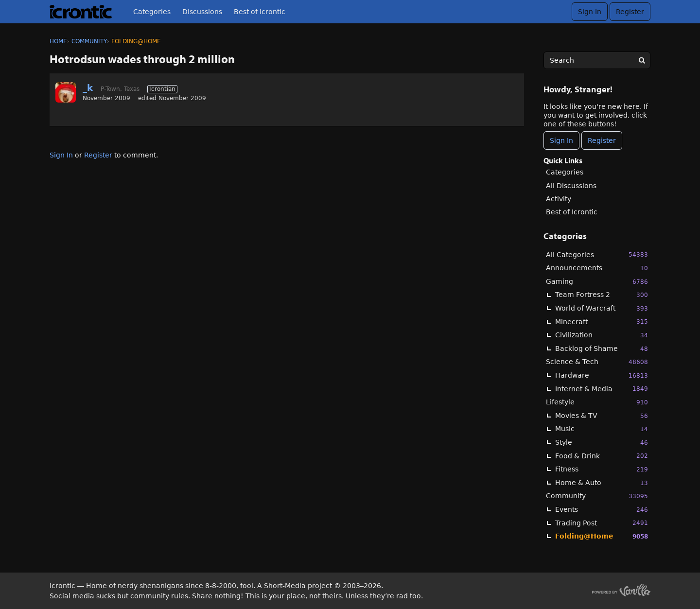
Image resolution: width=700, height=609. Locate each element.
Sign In (590, 12)
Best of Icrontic (260, 12)
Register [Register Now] (602, 140)
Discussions (202, 12)
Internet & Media (602, 389)
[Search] (642, 60)
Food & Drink (602, 456)
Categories (152, 12)
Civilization (602, 335)
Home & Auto (602, 483)
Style (602, 443)
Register (630, 12)
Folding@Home (602, 536)
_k (88, 88)
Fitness (602, 469)
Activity (559, 199)
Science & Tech (597, 362)
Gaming (597, 282)
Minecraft (602, 322)
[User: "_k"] (66, 92)
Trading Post (602, 523)
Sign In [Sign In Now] (561, 140)
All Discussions (571, 186)
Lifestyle (597, 402)
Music (602, 429)
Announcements (597, 268)
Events (602, 510)
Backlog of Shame (602, 349)
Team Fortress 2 (602, 295)
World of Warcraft (602, 308)
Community (597, 496)
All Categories (597, 254)
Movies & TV (602, 416)
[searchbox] (597, 60)
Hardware (602, 375)
